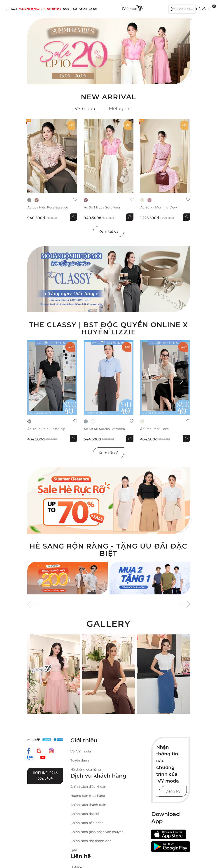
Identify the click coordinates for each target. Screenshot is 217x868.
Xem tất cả (108, 231)
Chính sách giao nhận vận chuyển (97, 832)
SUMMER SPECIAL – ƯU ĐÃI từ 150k (40, 9)
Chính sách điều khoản (88, 787)
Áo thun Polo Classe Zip (46, 429)
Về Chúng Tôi (88, 9)
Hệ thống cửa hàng (86, 769)
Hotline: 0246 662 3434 (45, 776)
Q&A (74, 850)
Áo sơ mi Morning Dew (159, 207)
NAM (14, 9)
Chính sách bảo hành (87, 823)
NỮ (7, 9)
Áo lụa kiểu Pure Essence (48, 207)
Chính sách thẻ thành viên (91, 841)
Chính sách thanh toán (88, 805)
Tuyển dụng (80, 760)
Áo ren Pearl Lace (154, 429)
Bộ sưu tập (70, 9)
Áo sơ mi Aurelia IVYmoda (104, 429)
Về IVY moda (81, 751)
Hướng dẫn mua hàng (88, 796)
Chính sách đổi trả (85, 814)
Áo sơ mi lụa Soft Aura (102, 207)
